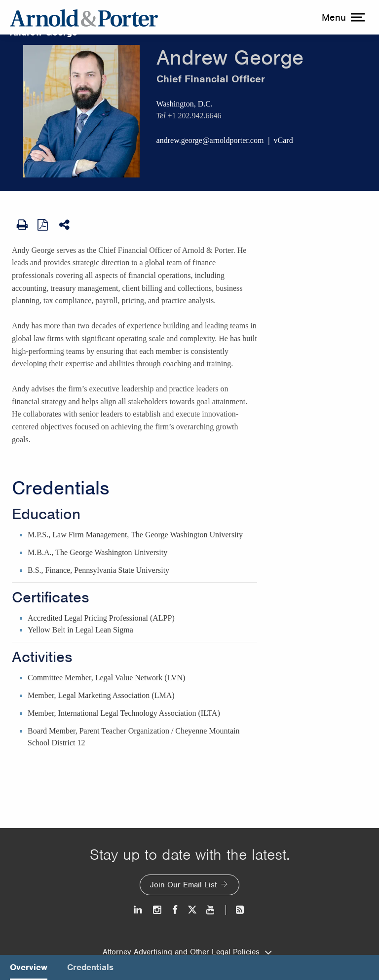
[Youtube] (211, 910)
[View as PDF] (43, 224)
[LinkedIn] (138, 910)
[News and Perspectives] (236, 910)
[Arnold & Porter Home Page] (84, 17)
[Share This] (65, 225)
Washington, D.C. (185, 104)
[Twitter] (192, 910)
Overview (29, 967)
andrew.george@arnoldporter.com (210, 140)
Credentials (60, 488)
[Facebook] (175, 910)
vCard (284, 140)
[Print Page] (22, 225)
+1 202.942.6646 (195, 116)
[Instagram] (158, 910)
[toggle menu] (342, 17)
